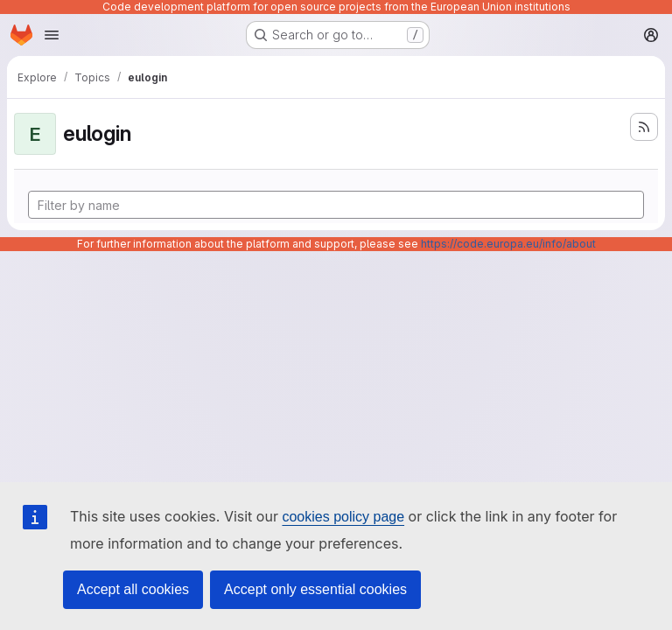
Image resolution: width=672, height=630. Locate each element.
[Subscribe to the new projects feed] (644, 127)
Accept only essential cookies (315, 589)
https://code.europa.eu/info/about (508, 244)
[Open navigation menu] (52, 35)
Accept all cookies (133, 589)
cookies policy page (343, 517)
